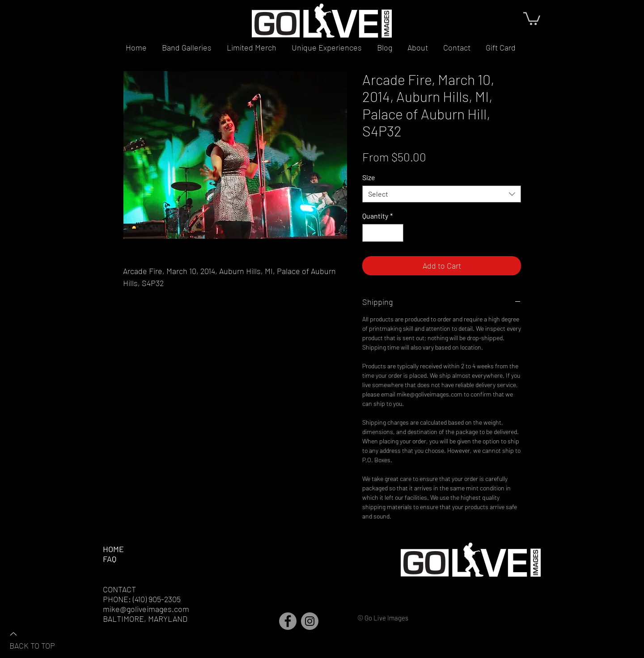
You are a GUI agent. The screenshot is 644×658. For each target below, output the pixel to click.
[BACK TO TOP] (41, 639)
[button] (532, 18)
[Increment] (396, 233)
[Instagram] (310, 621)
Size (369, 177)
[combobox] (442, 194)
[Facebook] (288, 621)
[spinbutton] (383, 233)
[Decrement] (370, 233)
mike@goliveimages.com (146, 609)
